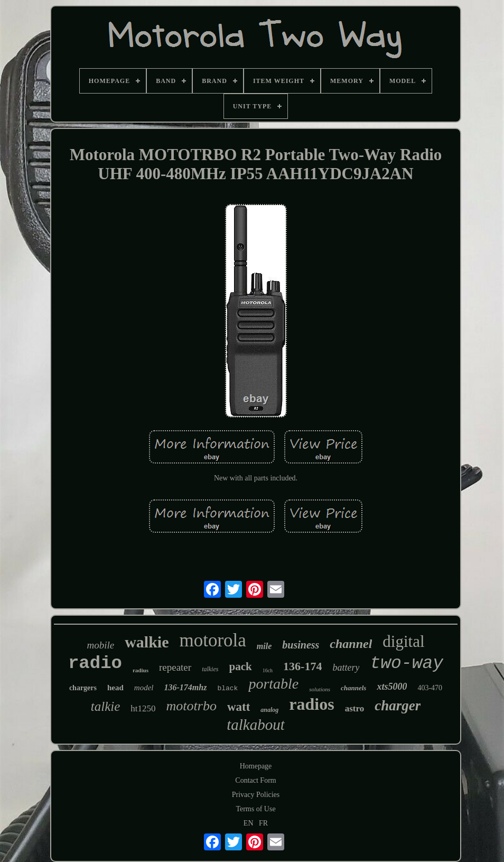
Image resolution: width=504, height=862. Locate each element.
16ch (268, 670)
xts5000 (392, 687)
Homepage (256, 766)
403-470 (430, 688)
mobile (100, 645)
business (301, 645)
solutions (320, 689)
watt (239, 707)
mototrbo (192, 706)
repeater (175, 667)
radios (311, 704)
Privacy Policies (256, 795)
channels (353, 688)
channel (351, 644)
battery (346, 668)
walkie (147, 642)
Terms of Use (255, 809)
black (227, 688)
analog (269, 710)
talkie (106, 706)
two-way (407, 664)
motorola (212, 640)
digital (403, 641)
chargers (83, 688)
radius (141, 670)
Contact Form (255, 780)
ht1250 (143, 708)
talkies (210, 669)
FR (263, 823)
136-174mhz (185, 687)
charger (398, 706)
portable (273, 684)
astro (355, 708)
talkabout (256, 725)
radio (95, 663)
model (144, 688)
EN (249, 823)
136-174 (302, 666)
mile (264, 646)
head (115, 688)
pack (240, 666)
